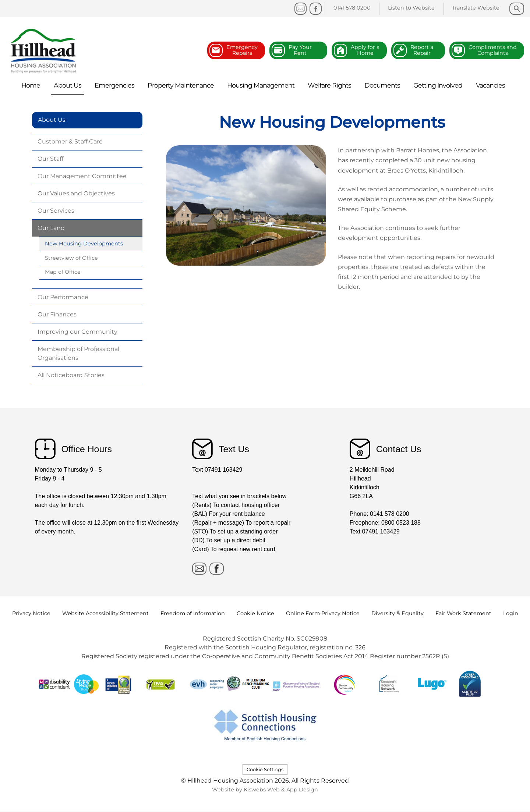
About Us (52, 120)
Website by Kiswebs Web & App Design (265, 790)
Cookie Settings (265, 770)
